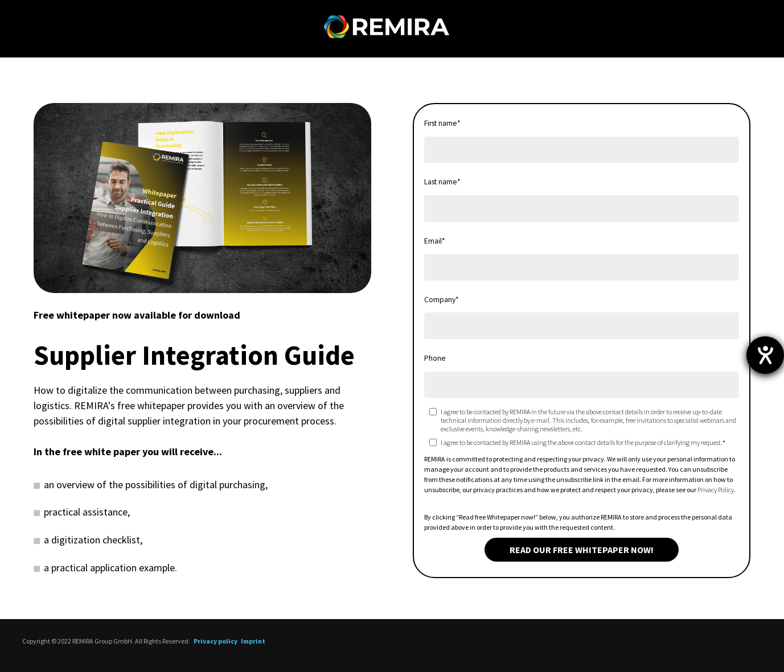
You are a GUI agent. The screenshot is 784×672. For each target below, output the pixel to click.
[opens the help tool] (765, 355)
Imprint (253, 641)
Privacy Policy (716, 490)
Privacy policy (216, 641)
